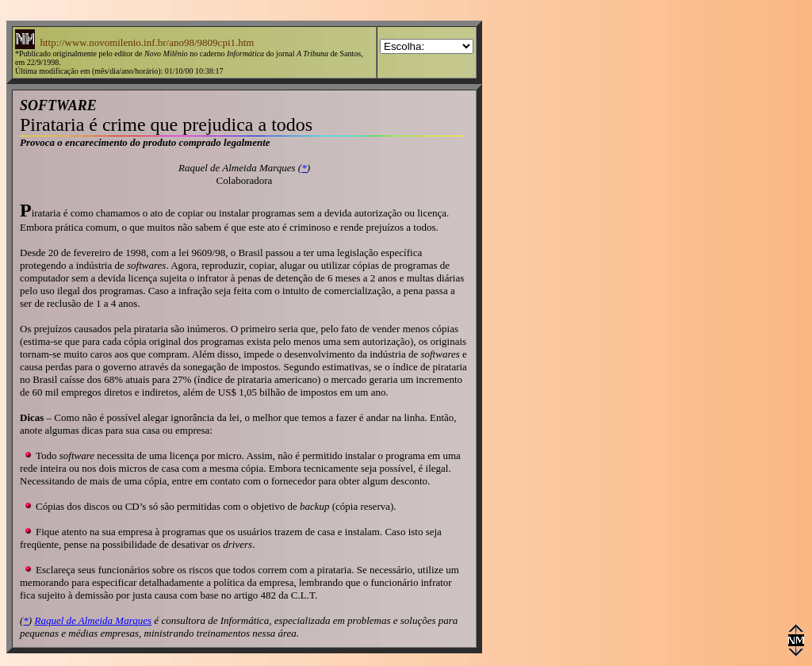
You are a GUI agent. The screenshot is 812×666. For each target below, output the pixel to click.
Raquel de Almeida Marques (93, 620)
